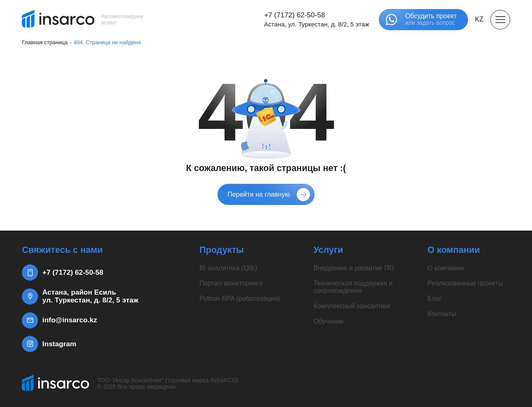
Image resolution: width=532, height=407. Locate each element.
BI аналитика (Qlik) (228, 268)
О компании (446, 268)
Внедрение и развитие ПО (354, 268)
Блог (435, 299)
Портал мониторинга (231, 283)
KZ (479, 19)
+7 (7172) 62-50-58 (295, 15)
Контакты (442, 314)
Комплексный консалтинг (352, 306)
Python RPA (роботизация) (240, 299)
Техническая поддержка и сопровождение (353, 287)
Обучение (328, 321)
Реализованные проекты (465, 283)
